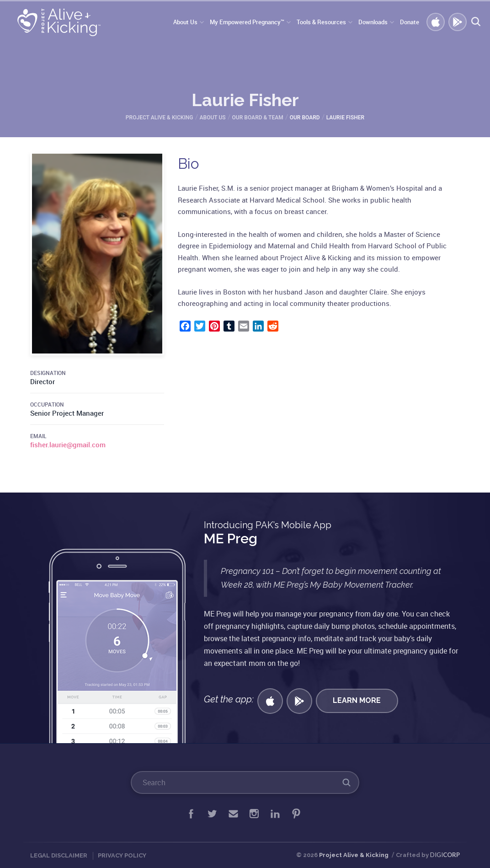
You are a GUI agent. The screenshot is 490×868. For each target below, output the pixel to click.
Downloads (373, 22)
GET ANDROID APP (458, 22)
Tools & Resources (321, 22)
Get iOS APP (436, 22)
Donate (410, 22)
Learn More (357, 700)
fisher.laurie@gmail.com (68, 445)
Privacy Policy (122, 855)
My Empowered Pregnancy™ (247, 22)
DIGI (445, 855)
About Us (185, 22)
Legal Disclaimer (59, 855)
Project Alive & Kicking (354, 855)
